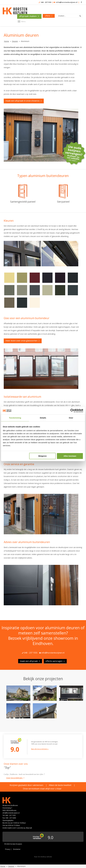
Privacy (8, 849)
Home (6, 41)
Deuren (15, 41)
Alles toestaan (70, 456)
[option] (45, 701)
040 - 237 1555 (46, 2)
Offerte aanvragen (55, 661)
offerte (49, 16)
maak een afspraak (30, 661)
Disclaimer (17, 849)
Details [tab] (43, 418)
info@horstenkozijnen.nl (67, 2)
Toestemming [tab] (15, 418)
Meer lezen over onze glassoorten (23, 341)
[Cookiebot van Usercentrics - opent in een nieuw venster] (72, 411)
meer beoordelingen (15, 778)
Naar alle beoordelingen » (40, 749)
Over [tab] (71, 418)
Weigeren (42, 456)
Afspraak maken (29, 16)
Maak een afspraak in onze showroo (24, 101)
